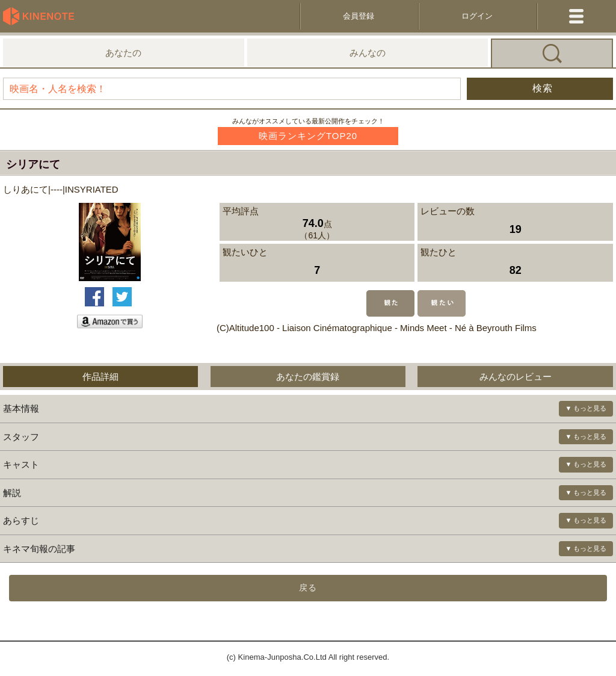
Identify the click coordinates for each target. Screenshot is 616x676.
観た (390, 303)
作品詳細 (100, 377)
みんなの (368, 53)
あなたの (123, 53)
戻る (308, 588)
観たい (442, 303)
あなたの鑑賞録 (308, 377)
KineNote (42, 16)
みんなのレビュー (516, 377)
